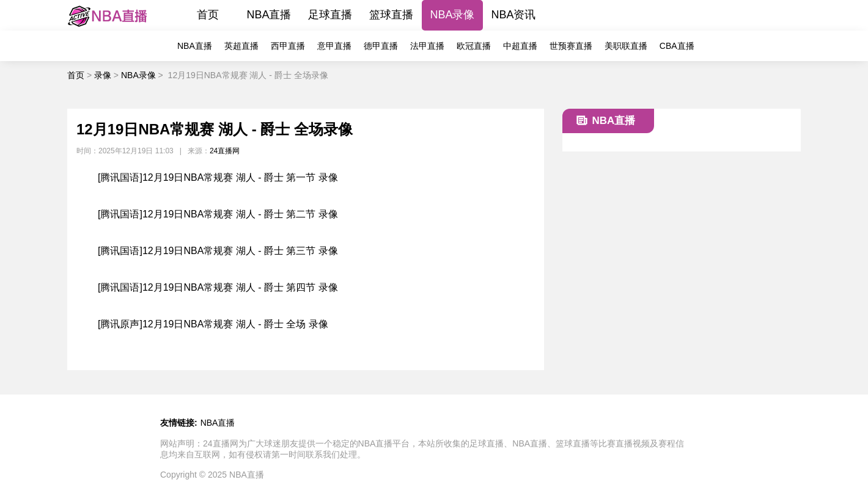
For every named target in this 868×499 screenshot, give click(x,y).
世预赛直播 (571, 46)
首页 (208, 15)
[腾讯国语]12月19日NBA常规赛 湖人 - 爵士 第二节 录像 (218, 214)
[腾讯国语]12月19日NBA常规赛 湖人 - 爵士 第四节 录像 (218, 287)
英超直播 (241, 46)
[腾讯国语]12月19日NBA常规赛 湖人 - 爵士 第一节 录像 (218, 177)
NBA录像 (452, 15)
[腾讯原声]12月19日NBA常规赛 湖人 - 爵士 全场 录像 (213, 324)
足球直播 (330, 15)
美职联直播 (626, 46)
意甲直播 (334, 46)
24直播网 (225, 151)
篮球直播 (391, 15)
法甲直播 (427, 46)
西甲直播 (288, 46)
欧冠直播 (474, 46)
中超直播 (520, 46)
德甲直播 (381, 46)
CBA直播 (677, 46)
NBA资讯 (513, 15)
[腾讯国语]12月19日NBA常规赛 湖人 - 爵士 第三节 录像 (218, 251)
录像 (103, 75)
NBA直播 (269, 15)
